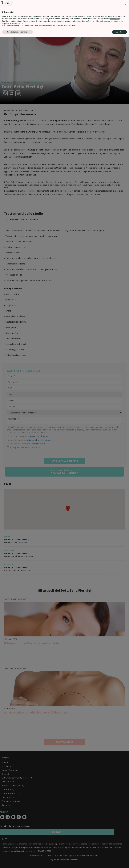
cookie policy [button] (115, 850)
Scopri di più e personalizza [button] (18, 863)
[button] (125, 835)
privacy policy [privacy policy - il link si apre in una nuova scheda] (71, 847)
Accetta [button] (119, 863)
